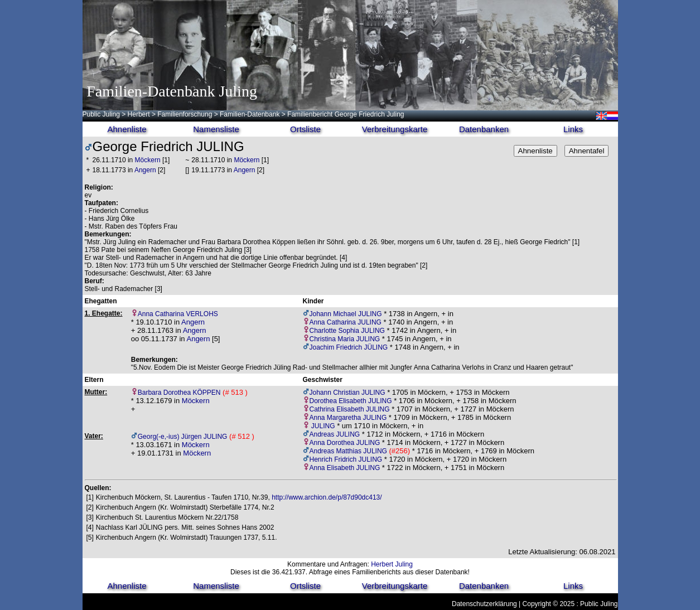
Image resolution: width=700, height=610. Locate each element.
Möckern (148, 160)
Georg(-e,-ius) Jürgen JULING (183, 437)
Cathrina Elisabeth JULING (350, 409)
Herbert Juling (392, 564)
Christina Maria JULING (345, 339)
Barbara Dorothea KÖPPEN (179, 393)
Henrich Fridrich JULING (346, 459)
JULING (322, 426)
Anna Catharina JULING (346, 322)
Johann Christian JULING (347, 393)
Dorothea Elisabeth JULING (351, 401)
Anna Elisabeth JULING (345, 468)
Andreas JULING (335, 434)
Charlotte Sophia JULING (347, 331)
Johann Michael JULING (346, 314)
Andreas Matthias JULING (348, 451)
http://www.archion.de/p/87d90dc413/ (327, 497)
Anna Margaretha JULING (348, 418)
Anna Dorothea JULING (345, 443)
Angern (145, 170)
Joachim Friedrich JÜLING (349, 347)
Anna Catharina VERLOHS (178, 314)
